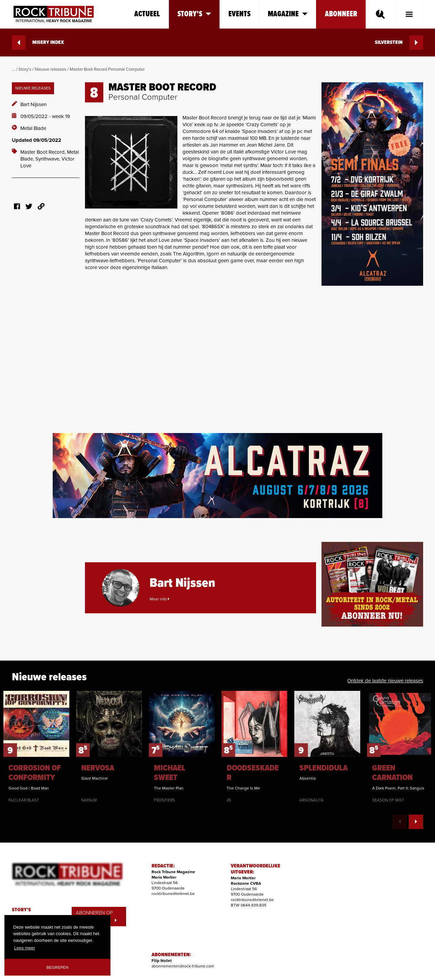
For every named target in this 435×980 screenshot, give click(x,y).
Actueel (147, 14)
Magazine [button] (288, 14)
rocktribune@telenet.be (173, 894)
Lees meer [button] (25, 948)
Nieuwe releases (50, 69)
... (13, 69)
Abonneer (341, 14)
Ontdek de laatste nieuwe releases (385, 681)
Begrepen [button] (58, 967)
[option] (36, 747)
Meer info (159, 599)
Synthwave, (48, 159)
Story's (25, 69)
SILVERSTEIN (399, 43)
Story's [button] (194, 14)
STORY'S (21, 910)
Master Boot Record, (44, 152)
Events (239, 14)
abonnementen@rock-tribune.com (183, 966)
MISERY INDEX (38, 43)
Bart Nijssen (33, 104)
